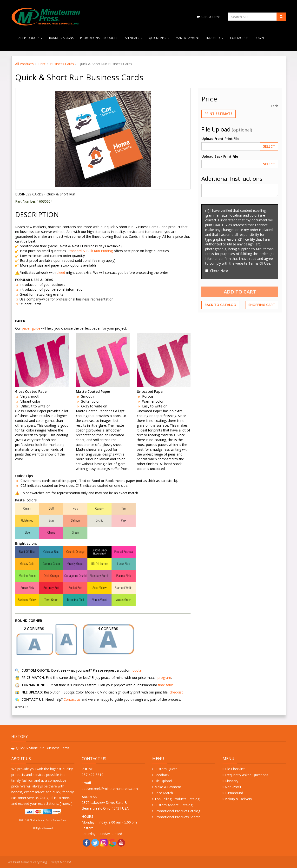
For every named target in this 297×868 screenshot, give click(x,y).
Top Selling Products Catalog (177, 799)
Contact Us (239, 38)
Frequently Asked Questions (247, 775)
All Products (30, 38)
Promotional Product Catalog (177, 811)
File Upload (163, 781)
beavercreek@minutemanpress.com (110, 789)
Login (259, 38)
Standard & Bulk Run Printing (90, 251)
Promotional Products (99, 38)
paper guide (31, 328)
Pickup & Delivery (238, 799)
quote (137, 670)
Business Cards (62, 64)
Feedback (162, 775)
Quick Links (159, 38)
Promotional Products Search (177, 817)
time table (166, 685)
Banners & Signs (61, 38)
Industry (215, 38)
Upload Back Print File (220, 156)
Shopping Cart (262, 305)
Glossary (231, 781)
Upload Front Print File (220, 139)
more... (66, 803)
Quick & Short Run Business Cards (43, 748)
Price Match (164, 793)
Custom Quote (166, 769)
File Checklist (235, 769)
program (164, 678)
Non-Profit (233, 787)
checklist (176, 692)
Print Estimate (218, 114)
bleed (61, 272)
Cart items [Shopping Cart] (208, 17)
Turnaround (234, 793)
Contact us (72, 699)
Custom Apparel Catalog (173, 805)
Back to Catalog (220, 305)
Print (42, 64)
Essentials (133, 38)
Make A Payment (188, 38)
